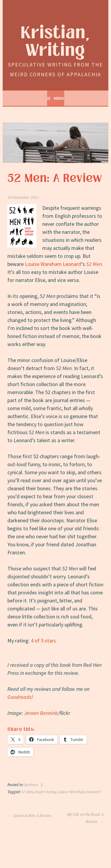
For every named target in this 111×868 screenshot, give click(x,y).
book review (45, 792)
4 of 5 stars (43, 641)
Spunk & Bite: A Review (29, 816)
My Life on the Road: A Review (85, 818)
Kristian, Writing (55, 42)
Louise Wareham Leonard (53, 264)
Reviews (31, 785)
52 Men (94, 264)
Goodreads (19, 697)
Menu (59, 98)
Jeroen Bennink (41, 713)
